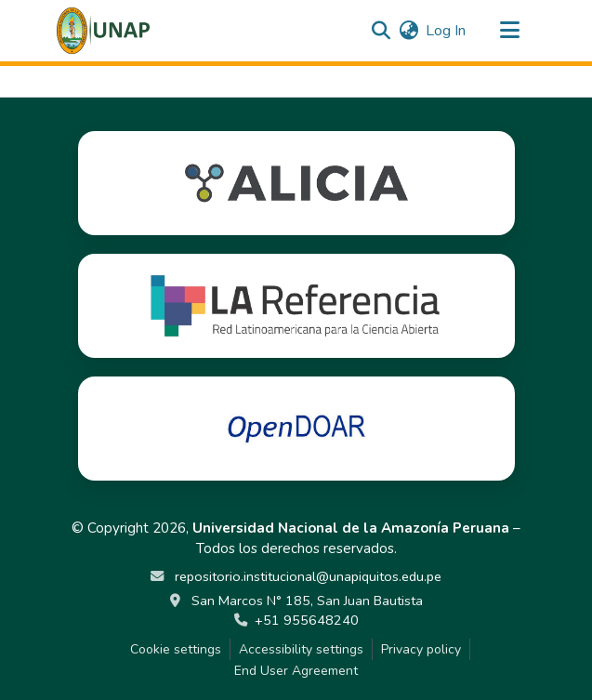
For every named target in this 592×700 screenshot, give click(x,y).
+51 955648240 (307, 620)
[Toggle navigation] (510, 31)
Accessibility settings (301, 649)
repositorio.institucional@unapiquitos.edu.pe (306, 576)
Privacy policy (421, 649)
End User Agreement (296, 671)
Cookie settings (176, 649)
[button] (104, 31)
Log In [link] (446, 31)
